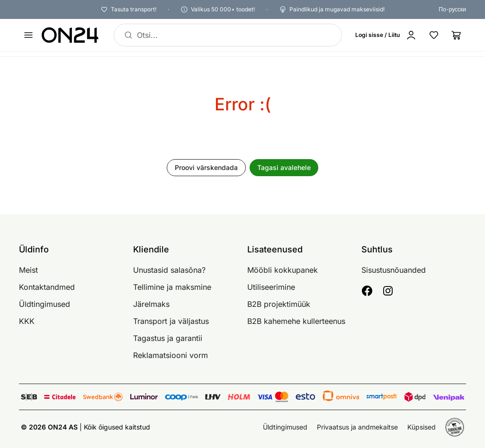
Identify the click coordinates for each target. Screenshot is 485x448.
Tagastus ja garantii (168, 338)
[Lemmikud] (434, 35)
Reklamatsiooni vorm (171, 355)
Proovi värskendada (206, 167)
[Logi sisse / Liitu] (388, 35)
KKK (27, 321)
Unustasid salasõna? (169, 270)
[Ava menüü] (28, 35)
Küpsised (422, 427)
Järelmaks (151, 304)
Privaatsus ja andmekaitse (357, 427)
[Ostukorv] (457, 35)
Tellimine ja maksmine (172, 287)
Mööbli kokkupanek (283, 270)
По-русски (452, 9)
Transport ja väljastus (171, 321)
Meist (28, 270)
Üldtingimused (45, 304)
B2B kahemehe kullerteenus (296, 321)
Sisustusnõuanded (394, 270)
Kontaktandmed (47, 287)
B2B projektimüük (279, 304)
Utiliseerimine (271, 287)
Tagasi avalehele (284, 167)
